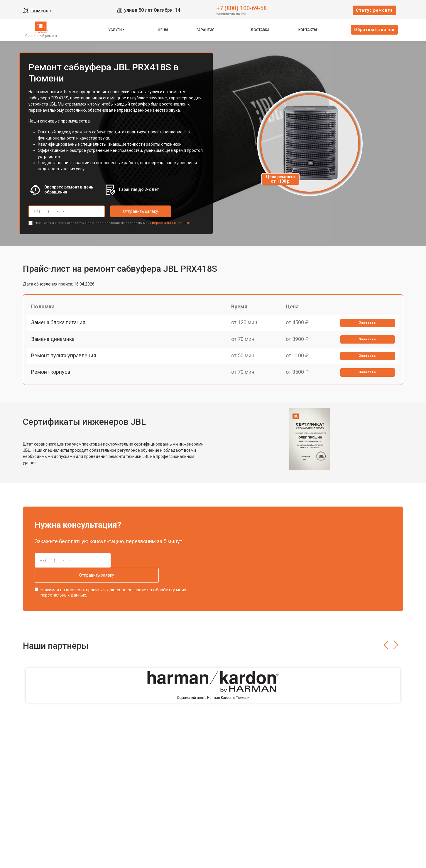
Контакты (308, 30)
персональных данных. (171, 221)
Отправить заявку (134, 211)
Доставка (260, 30)
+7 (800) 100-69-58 (242, 8)
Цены (163, 30)
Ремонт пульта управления (66, 367)
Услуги (115, 30)
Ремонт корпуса (53, 388)
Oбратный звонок (374, 30)
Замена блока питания (60, 327)
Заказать (366, 327)
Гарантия (206, 30)
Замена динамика (55, 347)
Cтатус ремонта (374, 10)
